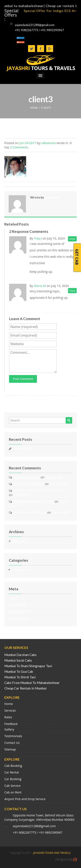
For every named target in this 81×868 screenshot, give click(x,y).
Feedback (11, 724)
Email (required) (24, 335)
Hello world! (23, 449)
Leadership (61, 272)
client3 (12, 134)
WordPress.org (19, 618)
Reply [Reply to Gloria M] (72, 291)
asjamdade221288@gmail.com (35, 25)
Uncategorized (22, 570)
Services (10, 710)
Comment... (20, 352)
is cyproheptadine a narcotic (34, 501)
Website (17, 344)
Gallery (9, 729)
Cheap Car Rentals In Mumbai (25, 688)
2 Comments (19, 147)
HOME (34, 108)
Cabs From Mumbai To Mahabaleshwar (32, 683)
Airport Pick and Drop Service (25, 799)
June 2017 (20, 541)
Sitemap (10, 749)
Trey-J (38, 238)
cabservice (48, 143)
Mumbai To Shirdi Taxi (20, 677)
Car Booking (13, 779)
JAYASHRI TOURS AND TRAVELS (52, 853)
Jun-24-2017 (28, 143)
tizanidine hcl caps (27, 477)
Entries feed (17, 605)
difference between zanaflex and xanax (42, 490)
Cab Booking (13, 766)
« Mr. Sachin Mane (19, 402)
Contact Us (12, 743)
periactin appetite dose (30, 512)
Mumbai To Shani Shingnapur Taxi (28, 666)
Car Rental (12, 772)
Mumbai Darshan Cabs (20, 655)
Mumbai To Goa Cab (19, 671)
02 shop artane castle (29, 484)
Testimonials (13, 736)
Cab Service (12, 786)
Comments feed (20, 611)
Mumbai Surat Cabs (18, 660)
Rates (8, 717)
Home (9, 704)
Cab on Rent (13, 792)
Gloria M (40, 286)
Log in (13, 598)
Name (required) (24, 327)
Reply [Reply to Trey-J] (72, 239)
